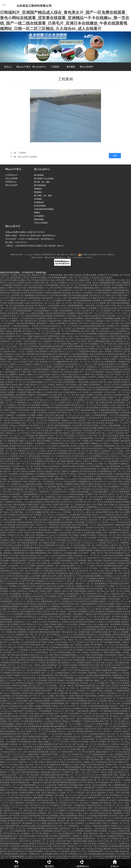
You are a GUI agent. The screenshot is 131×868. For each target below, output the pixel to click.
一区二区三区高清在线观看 (36, 520)
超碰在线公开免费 (119, 619)
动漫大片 (43, 448)
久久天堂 (8, 645)
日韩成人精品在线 (27, 454)
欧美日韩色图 (48, 714)
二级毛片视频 (18, 757)
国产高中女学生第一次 (94, 647)
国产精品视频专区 (117, 553)
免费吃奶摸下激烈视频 (10, 293)
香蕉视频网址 (101, 584)
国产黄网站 (40, 349)
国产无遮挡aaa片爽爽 (26, 471)
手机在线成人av (96, 652)
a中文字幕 (102, 538)
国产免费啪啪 (51, 596)
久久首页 (58, 380)
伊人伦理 (71, 441)
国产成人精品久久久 (115, 716)
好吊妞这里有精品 (29, 813)
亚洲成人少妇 (89, 790)
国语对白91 (88, 530)
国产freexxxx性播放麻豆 (11, 693)
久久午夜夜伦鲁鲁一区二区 (54, 749)
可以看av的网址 (38, 762)
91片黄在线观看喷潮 (88, 459)
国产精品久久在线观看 (82, 293)
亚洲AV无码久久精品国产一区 (23, 387)
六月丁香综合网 (67, 359)
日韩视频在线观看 (114, 612)
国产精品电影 (98, 716)
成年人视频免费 (13, 548)
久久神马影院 (24, 433)
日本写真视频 (10, 525)
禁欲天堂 (109, 571)
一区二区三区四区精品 (33, 459)
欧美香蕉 (95, 285)
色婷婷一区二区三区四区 (61, 329)
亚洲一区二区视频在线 (95, 586)
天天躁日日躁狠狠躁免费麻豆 (90, 576)
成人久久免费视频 (24, 334)
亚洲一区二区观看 (79, 706)
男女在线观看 (89, 752)
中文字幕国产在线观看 (43, 795)
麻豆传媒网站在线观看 (40, 584)
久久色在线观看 (64, 533)
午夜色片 (55, 604)
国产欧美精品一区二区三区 (37, 489)
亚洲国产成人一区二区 (58, 477)
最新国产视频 (92, 831)
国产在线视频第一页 (94, 344)
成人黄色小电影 (88, 331)
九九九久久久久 (23, 367)
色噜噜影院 (84, 665)
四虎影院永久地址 (47, 280)
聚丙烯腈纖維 (40, 185)
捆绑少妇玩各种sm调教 (22, 418)
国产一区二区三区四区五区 (101, 313)
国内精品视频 (81, 359)
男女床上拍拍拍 (61, 471)
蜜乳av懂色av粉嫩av (113, 652)
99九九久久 (22, 754)
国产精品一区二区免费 (114, 698)
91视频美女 (74, 471)
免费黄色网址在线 (83, 390)
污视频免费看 (12, 584)
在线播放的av (20, 622)
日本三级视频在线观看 (81, 663)
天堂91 (53, 369)
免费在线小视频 (92, 681)
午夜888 (47, 484)
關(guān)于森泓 (24, 67)
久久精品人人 (106, 443)
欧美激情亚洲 (63, 573)
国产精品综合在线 (88, 471)
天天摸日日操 (22, 344)
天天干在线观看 (110, 479)
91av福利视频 (115, 380)
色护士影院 (91, 793)
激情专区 (51, 573)
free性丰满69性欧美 (59, 387)
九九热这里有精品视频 (31, 816)
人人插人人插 (72, 336)
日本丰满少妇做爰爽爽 (87, 334)
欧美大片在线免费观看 (48, 285)
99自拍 (53, 752)
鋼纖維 (37, 213)
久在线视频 (36, 749)
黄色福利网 (48, 298)
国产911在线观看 (31, 507)
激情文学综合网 (51, 433)
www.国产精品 (100, 530)
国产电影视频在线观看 (79, 295)
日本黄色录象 (122, 645)
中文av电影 (100, 438)
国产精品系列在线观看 (105, 364)
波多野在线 (68, 349)
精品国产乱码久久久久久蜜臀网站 (115, 543)
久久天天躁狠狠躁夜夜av (97, 754)
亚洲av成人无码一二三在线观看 (14, 650)
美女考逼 (113, 816)
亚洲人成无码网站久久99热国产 (64, 323)
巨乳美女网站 (97, 795)
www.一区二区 (90, 556)
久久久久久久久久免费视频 (31, 461)
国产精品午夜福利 (91, 425)
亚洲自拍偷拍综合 (88, 770)
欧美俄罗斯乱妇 (29, 617)
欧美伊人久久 (98, 515)
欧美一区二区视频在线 (11, 484)
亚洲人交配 (62, 856)
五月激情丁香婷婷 (22, 545)
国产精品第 (15, 816)
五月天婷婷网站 (115, 530)
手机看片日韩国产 (110, 359)
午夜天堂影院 (29, 538)
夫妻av (3, 380)
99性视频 (32, 415)
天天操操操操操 (115, 828)
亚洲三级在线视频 (107, 604)
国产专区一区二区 (95, 311)
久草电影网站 (40, 318)
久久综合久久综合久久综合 (69, 543)
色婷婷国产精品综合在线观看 (116, 561)
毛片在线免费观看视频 (32, 726)
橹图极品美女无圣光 (107, 540)
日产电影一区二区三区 (39, 517)
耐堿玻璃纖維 (40, 206)
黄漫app (122, 505)
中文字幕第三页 (51, 469)
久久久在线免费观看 (15, 614)
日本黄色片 (60, 849)
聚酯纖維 (38, 192)
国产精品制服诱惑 (102, 614)
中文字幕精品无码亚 (14, 298)
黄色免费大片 (52, 803)
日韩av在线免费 (52, 377)
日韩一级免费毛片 (111, 533)
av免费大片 (60, 558)
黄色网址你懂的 (77, 507)
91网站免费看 (37, 433)
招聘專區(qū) (11, 182)
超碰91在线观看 (15, 719)
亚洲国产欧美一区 (108, 719)
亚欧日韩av (68, 502)
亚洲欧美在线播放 (20, 686)
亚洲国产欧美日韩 (18, 446)
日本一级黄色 (33, 622)
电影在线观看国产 (19, 561)
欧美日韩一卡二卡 (46, 558)
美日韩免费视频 (117, 714)
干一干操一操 (75, 477)
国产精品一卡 (6, 563)
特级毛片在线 (18, 456)
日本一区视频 (83, 441)
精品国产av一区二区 (85, 584)
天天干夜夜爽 (99, 280)
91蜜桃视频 (45, 772)
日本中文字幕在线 (86, 783)
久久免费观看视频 (99, 415)
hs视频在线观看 (118, 293)
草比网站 (87, 423)
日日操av (43, 451)
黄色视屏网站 (66, 788)
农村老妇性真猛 (17, 397)
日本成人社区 (76, 716)
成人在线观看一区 (58, 489)
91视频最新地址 (84, 482)
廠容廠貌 (71, 67)
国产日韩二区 (95, 436)
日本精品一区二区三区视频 (92, 683)
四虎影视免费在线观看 (96, 627)
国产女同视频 (10, 515)
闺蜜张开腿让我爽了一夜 (72, 344)
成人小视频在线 (102, 339)
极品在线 (30, 306)
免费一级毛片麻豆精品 (46, 793)
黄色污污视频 (37, 487)
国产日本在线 (104, 729)
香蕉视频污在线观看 (47, 821)
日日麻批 (93, 298)
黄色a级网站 (79, 635)
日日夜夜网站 (44, 640)
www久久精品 (118, 451)
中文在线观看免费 (18, 831)
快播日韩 (127, 538)
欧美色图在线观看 (58, 579)
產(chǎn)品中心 (39, 67)
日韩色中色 (56, 326)
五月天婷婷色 (85, 316)
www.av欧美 (71, 479)
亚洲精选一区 (104, 601)
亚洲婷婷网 (65, 446)
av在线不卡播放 (79, 765)
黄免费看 (119, 285)
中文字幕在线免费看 (59, 295)
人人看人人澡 (10, 754)
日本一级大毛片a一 (59, 630)
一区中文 (106, 385)
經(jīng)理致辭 (11, 178)
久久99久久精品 (78, 607)
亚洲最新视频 (71, 553)
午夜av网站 (106, 558)
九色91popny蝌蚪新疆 (84, 339)
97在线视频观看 (25, 742)
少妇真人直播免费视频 (62, 311)
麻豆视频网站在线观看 (120, 349)
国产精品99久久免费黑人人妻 (19, 530)
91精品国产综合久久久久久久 (62, 352)
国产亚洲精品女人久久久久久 (60, 635)
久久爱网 (107, 295)
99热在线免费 (111, 655)
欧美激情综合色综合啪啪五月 (67, 364)
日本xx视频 (6, 703)
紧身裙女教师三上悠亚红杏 (52, 339)
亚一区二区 (122, 540)
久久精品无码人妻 (53, 688)
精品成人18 (48, 510)
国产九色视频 (109, 326)
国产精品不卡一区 (65, 369)
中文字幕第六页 (15, 329)
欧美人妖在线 (77, 647)
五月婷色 (27, 573)
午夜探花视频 (114, 599)
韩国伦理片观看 (67, 604)
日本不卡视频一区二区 (102, 678)
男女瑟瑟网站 (42, 352)
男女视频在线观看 (35, 382)
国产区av (4, 283)
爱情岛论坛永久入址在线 (55, 568)
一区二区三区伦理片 (71, 326)
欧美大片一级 (10, 471)
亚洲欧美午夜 (82, 313)
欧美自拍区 (124, 517)
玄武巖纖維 (39, 216)
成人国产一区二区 (8, 477)
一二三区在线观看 (52, 397)
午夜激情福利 (19, 553)
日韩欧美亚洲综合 (20, 550)
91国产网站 (22, 405)
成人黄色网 (42, 563)
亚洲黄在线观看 (85, 550)
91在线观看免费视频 (79, 354)
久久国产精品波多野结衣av (98, 454)
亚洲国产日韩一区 (37, 482)
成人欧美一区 (118, 601)
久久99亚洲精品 (115, 538)
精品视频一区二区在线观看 (98, 739)
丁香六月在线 (50, 851)
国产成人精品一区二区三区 (85, 744)
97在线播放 (34, 607)
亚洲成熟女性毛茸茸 (120, 431)
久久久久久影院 (111, 482)
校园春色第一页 (113, 280)
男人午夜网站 (47, 367)
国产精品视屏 (33, 775)
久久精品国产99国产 (25, 362)
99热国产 (93, 377)
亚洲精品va (88, 510)
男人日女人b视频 (42, 624)
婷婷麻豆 (83, 474)
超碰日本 (51, 318)
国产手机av (84, 323)
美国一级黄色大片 (8, 433)
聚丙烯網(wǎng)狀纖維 (44, 179)
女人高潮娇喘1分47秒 (79, 709)
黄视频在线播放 (80, 377)
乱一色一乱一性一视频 (20, 428)
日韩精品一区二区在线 (49, 734)
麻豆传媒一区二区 (115, 316)
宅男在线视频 (114, 622)
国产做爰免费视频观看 (61, 425)
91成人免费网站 (13, 624)
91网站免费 (90, 650)
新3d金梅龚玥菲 (40, 418)
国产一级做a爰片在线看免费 (13, 510)
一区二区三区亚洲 (93, 405)
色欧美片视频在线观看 (56, 313)
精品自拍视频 (92, 408)
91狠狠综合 (81, 380)
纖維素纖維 (39, 219)
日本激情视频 (121, 301)
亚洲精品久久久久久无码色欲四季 (61, 482)
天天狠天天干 (14, 709)
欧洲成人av (21, 502)
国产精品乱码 (106, 803)
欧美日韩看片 (118, 566)
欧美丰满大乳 (94, 558)
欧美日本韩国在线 (98, 354)
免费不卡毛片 (33, 339)
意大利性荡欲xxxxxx (106, 331)
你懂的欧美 (117, 675)
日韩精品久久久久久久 (43, 364)
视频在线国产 (85, 280)
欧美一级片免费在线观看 (101, 403)
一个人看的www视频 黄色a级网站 (15, 369)
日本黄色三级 (98, 362)
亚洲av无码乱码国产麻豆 (23, 568)
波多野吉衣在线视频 (88, 601)
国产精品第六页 (107, 285)
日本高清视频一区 (79, 499)
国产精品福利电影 (83, 670)
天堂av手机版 (32, 280)
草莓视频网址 (43, 395)
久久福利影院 (64, 851)
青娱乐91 (46, 466)
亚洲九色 (64, 701)
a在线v (27, 303)
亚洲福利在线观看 (16, 821)
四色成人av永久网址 (66, 777)
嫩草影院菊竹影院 (14, 780)
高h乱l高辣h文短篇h (56, 586)
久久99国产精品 (52, 655)
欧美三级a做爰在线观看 (39, 701)
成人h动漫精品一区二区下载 (61, 563)
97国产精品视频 (78, 658)
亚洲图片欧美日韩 (33, 614)
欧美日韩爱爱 (124, 637)
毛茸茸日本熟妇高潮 (31, 645)
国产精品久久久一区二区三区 (36, 331)
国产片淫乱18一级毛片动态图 (100, 772)
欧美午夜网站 (81, 308)
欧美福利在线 (38, 596)
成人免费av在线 (28, 535)
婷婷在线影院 (23, 525)
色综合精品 (82, 808)
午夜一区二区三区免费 (115, 721)
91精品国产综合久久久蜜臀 (64, 492)
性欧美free (23, 591)
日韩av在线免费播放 (47, 777)
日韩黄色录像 (50, 533)
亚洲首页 (122, 428)
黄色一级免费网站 (113, 624)
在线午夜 (88, 828)
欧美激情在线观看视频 (91, 326)
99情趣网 (71, 313)
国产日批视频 (6, 357)
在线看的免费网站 (27, 793)
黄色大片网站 (87, 464)
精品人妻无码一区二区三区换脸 (117, 494)
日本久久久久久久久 (36, 446)
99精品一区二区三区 (67, 691)
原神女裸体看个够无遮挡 (25, 630)
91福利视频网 (10, 372)
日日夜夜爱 (121, 331)
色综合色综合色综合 (101, 489)
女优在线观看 (54, 306)
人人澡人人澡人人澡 (53, 290)
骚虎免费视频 (83, 492)
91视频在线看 (83, 382)
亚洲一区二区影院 (76, 579)
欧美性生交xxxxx (60, 494)
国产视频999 (65, 433)
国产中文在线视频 (98, 836)
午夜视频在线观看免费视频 (90, 479)
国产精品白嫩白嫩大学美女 (69, 461)
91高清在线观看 (38, 359)
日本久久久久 (20, 601)
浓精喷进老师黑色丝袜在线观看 (39, 316)
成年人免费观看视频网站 (72, 306)
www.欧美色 (42, 617)
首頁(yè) (8, 67)
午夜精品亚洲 (67, 632)
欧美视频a (74, 693)
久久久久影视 (20, 339)
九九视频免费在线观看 (107, 410)
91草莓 (54, 308)
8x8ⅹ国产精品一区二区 (60, 395)
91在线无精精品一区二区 (45, 652)
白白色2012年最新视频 (10, 494)
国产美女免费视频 (16, 698)
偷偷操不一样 (96, 711)
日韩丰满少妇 (43, 800)
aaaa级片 (44, 622)
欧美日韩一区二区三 (42, 301)
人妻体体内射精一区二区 (23, 469)
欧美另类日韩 (81, 502)
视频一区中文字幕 (100, 553)
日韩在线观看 (30, 800)
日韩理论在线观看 (29, 558)
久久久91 (99, 732)
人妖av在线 (51, 693)
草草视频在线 (98, 688)
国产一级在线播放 (45, 854)
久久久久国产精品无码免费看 (69, 318)
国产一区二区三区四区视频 (92, 372)
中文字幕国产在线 (66, 823)
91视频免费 (49, 545)
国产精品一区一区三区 (71, 775)
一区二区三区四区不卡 (42, 594)
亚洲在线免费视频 (79, 517)
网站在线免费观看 (56, 418)
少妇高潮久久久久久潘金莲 (90, 609)
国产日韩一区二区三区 (79, 451)
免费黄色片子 (94, 798)
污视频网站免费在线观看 (75, 484)
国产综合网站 (73, 464)
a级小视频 (29, 298)
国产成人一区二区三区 (37, 420)
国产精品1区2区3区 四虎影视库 (27, 673)
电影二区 (125, 280)
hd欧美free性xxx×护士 (13, 811)
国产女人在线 (31, 285)
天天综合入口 (59, 711)
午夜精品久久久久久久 (28, 451)
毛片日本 (116, 385)
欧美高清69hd (42, 295)
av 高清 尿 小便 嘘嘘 (72, 530)
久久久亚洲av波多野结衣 (60, 400)
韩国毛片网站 (18, 385)
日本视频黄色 (55, 607)
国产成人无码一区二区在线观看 (102, 563)
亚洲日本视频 (117, 339)
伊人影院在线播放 (33, 456)
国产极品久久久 (64, 487)
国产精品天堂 (63, 762)
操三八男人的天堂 (90, 749)
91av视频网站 (6, 673)
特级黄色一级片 (36, 344)
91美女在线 (97, 482)
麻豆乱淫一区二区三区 (80, 362)
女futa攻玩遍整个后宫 (29, 849)
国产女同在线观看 (39, 681)
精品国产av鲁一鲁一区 (114, 311)
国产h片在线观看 (88, 433)
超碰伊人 (122, 655)
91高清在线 (105, 308)
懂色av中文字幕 (28, 739)
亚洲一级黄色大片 (56, 553)
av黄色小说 (90, 512)
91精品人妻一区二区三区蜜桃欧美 (74, 285)
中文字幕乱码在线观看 (69, 428)
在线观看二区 (105, 831)
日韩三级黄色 (71, 385)
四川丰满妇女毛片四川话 (105, 497)
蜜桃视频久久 (43, 323)
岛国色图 (45, 579)
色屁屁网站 (109, 301)
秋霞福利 (102, 334)
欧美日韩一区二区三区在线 (92, 571)
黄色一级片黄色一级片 (30, 765)
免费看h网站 (13, 359)
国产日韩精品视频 (54, 349)
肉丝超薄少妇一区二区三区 (43, 303)
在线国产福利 (58, 505)
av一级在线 (87, 528)
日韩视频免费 (16, 596)
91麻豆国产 (125, 744)
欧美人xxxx (91, 607)
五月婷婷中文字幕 (119, 614)
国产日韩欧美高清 (52, 528)
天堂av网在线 (14, 721)
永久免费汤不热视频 (51, 408)
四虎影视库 (34, 632)
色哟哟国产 (59, 367)
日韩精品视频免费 (43, 706)
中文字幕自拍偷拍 (22, 410)
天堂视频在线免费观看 (46, 474)
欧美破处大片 (109, 609)
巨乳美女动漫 (78, 456)
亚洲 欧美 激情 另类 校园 (101, 382)
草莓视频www (36, 479)
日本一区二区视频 (37, 818)
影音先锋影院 (25, 448)
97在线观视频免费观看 (31, 548)
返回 (115, 156)
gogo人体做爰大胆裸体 (10, 675)
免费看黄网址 (114, 420)
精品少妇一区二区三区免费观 (84, 538)
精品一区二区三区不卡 (42, 637)
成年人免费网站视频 (117, 785)
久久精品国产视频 (24, 392)
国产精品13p (96, 295)
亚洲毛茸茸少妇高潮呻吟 (33, 293)
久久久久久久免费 (81, 415)
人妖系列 (64, 805)
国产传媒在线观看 (26, 308)
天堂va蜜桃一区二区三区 (65, 795)
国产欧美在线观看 (61, 354)
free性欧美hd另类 (63, 456)
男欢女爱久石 (12, 461)
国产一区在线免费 (8, 749)
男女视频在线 (122, 336)
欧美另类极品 (63, 538)
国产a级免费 (57, 484)
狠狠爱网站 (60, 479)
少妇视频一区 (48, 561)
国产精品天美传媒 (40, 329)
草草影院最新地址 (121, 290)
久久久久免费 (84, 655)
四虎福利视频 (73, 594)
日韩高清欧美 (50, 461)
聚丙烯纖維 (39, 175)
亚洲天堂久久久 (80, 617)
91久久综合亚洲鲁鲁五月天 (65, 834)
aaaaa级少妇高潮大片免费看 (31, 609)
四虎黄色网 (13, 313)
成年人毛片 (25, 571)
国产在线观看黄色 (16, 604)
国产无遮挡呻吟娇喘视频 (118, 303)
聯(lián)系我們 (86, 67)
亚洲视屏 (117, 813)
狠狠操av (38, 298)
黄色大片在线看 (21, 818)
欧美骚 (35, 448)
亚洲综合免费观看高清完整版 (58, 293)
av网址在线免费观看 (93, 318)
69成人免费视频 (36, 550)
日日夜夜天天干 (119, 665)
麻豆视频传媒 (42, 436)
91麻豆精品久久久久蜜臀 (79, 374)
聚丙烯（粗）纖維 (42, 182)
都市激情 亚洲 (111, 640)
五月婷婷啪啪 (21, 790)
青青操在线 (120, 760)
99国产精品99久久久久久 (36, 385)
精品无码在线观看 (63, 561)
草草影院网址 (95, 385)
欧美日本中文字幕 (24, 528)
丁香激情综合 (54, 525)
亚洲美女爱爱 (46, 591)
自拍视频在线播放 (97, 734)
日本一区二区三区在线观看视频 (20, 349)
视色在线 (67, 321)
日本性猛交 (92, 418)
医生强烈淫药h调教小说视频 (13, 280)
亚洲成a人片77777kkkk (14, 808)
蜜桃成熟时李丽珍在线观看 (116, 711)
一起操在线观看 (82, 711)
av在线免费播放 (52, 609)
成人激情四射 (117, 341)
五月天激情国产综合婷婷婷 (89, 777)
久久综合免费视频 (103, 635)
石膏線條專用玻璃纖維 (44, 209)
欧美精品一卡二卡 (114, 423)
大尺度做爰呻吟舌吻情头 (87, 352)
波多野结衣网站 (99, 316)
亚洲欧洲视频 (6, 619)
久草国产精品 (33, 716)
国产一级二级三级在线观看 (12, 306)
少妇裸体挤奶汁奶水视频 (80, 515)
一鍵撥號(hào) (82, 864)
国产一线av (81, 772)
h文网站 (13, 591)
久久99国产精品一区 (19, 512)
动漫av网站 (114, 512)
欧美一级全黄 (104, 418)
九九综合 (90, 387)
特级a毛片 (14, 479)
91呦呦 (117, 448)
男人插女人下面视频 (89, 803)
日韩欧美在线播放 (104, 290)
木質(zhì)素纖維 (41, 223)
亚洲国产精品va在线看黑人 (103, 691)
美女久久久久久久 (77, 675)
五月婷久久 (25, 359)
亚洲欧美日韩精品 (39, 410)
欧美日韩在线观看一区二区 (84, 525)
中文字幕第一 (14, 318)
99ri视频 (125, 558)
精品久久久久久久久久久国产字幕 (15, 581)
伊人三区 (17, 645)
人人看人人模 (60, 298)
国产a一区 (103, 851)
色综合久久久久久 (79, 851)
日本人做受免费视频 (9, 760)
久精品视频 (105, 329)
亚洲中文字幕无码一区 (64, 390)
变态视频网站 (12, 448)
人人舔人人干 (87, 364)
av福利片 (39, 568)
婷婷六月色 (59, 854)
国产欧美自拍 (99, 423)
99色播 (23, 716)
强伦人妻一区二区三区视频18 (54, 283)
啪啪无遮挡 (5, 466)
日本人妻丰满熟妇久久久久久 (117, 795)
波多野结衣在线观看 (17, 408)
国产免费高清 (92, 349)
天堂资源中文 (82, 436)
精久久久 (29, 397)
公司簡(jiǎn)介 (12, 175)
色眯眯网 (118, 387)
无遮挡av (19, 724)
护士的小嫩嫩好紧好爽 (59, 362)
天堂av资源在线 (112, 688)
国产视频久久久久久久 (54, 767)
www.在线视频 (28, 436)
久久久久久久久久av (77, 283)
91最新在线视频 (37, 313)
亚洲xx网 (61, 280)
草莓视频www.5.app (44, 535)
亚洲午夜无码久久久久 (101, 323)
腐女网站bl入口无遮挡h (43, 392)
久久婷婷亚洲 (27, 318)
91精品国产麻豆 (55, 321)
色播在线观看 (12, 793)
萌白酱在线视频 (80, 841)
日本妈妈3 (36, 571)
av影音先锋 (90, 306)
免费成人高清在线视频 (72, 622)
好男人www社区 (24, 627)
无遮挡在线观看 (80, 548)
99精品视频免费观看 (36, 828)
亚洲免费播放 (69, 382)
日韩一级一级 (100, 818)
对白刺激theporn (68, 334)
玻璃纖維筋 (39, 202)
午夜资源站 (88, 431)
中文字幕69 (15, 556)
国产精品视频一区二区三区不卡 (74, 734)
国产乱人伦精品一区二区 (71, 640)
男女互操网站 (73, 818)
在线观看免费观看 (34, 510)
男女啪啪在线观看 (105, 474)
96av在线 (21, 477)
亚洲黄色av (125, 688)
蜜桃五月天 (93, 701)
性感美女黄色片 (19, 420)
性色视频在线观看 (43, 747)
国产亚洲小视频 (95, 487)
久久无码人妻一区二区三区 (75, 581)
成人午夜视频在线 (68, 609)
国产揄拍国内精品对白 (111, 747)
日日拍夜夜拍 (10, 405)
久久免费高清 (24, 586)
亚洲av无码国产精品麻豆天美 (30, 290)
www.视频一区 (100, 464)
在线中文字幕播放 (98, 742)
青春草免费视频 (19, 783)
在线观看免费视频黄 (75, 681)
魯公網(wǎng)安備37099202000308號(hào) (96, 255)
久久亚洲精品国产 (95, 660)
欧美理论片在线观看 (63, 288)
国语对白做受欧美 (15, 380)
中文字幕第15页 (38, 428)
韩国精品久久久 (94, 367)
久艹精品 (109, 448)
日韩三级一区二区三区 (102, 703)
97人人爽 (49, 288)
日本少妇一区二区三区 (85, 290)
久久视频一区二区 (64, 724)
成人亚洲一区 (19, 336)
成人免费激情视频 (45, 601)
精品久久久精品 (124, 306)
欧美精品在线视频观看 (68, 770)
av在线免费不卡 (43, 308)
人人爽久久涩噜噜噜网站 (11, 520)
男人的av (15, 571)
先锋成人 (24, 438)
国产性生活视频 (53, 334)
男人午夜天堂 (71, 443)
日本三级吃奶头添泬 (29, 321)
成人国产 (69, 339)
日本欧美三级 (28, 691)
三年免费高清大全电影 (62, 301)
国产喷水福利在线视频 (18, 655)
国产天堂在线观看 (111, 436)
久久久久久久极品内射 (47, 785)
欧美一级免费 (106, 352)
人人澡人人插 (88, 724)
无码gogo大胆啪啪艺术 (115, 372)
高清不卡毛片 (10, 627)
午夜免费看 (13, 474)
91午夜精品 (80, 793)
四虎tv (34, 586)
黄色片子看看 (96, 566)
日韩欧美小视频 (71, 372)
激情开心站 (24, 584)
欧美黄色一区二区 (41, 841)
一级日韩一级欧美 (66, 686)
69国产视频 (14, 798)
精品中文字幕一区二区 (14, 316)
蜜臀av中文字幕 (7, 790)
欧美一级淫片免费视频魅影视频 (101, 283)
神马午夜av (91, 346)
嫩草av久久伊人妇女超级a (40, 374)
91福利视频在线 (105, 471)
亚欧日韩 (38, 522)
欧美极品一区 (67, 408)
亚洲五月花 (58, 372)
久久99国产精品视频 (90, 760)
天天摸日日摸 (6, 545)
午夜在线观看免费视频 (78, 298)
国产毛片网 (106, 665)
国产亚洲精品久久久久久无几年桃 (82, 568)
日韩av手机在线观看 (66, 497)
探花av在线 (55, 844)
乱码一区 (11, 362)
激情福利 (8, 553)
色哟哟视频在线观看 (112, 318)
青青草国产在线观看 (61, 499)
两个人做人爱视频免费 (111, 466)
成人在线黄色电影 (82, 632)
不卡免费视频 (66, 377)
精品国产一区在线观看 (16, 400)
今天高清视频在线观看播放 (74, 589)
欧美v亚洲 (78, 423)
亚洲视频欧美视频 (68, 655)
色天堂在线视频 (100, 785)
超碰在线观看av (119, 288)
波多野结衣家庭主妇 (121, 635)
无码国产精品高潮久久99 (105, 510)
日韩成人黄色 (37, 767)
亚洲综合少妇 (35, 556)
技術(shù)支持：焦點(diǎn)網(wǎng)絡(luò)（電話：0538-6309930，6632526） (62, 257)
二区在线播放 (78, 400)
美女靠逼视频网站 (27, 474)
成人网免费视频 (28, 295)
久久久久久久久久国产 (98, 380)
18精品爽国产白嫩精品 (26, 395)
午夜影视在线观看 (36, 288)
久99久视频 (114, 851)
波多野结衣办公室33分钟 (55, 683)
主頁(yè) (115, 864)
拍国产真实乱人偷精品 (80, 762)
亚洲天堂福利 (54, 739)
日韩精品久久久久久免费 (115, 576)
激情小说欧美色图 (37, 599)
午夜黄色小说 (72, 280)
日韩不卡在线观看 (116, 433)
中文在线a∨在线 (80, 487)
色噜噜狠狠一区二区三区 (88, 747)
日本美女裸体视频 (20, 696)
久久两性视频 (47, 571)
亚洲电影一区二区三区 (16, 382)
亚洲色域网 (49, 502)
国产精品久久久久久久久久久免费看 (90, 303)
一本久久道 (113, 415)
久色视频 (39, 683)
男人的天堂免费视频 (9, 438)
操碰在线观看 (102, 752)
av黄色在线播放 (20, 505)
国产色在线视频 (75, 510)
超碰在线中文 (44, 604)
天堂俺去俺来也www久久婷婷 (76, 392)
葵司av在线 (80, 369)
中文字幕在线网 (40, 530)
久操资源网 (125, 413)
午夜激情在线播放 (21, 326)
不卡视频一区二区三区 (117, 586)
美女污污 (119, 459)
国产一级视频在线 (77, 805)
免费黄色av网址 (8, 540)
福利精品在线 (43, 660)
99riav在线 (38, 528)
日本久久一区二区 (52, 344)
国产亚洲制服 (42, 362)
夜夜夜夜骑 (80, 349)
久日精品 (87, 716)
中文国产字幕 (86, 714)
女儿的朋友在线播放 (68, 665)
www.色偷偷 (101, 420)
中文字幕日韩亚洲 (101, 293)
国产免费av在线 (79, 798)
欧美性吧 (16, 295)
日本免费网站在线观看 (95, 579)
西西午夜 (78, 788)
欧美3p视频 (61, 556)
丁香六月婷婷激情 (88, 594)
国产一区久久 (89, 420)
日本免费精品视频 (100, 632)
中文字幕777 (5, 846)
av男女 (3, 729)
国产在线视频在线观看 (110, 642)
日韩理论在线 (65, 619)
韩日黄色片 (80, 408)
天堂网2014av (69, 772)
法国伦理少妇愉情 (56, 681)
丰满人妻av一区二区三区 (119, 627)
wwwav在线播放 (24, 364)
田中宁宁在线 (37, 545)
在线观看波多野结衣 (104, 387)
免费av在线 (125, 436)
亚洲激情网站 (92, 507)
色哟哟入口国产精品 (46, 415)
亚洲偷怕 (104, 397)
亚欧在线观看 (80, 591)
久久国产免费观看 (112, 441)
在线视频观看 (69, 380)
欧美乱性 (31, 400)
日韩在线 (64, 803)
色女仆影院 (117, 295)
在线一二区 (104, 834)
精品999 (24, 556)
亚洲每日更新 (57, 624)
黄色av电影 (19, 777)
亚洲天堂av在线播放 (48, 413)
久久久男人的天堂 (66, 308)
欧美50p (58, 392)
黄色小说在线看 (95, 561)
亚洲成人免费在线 (56, 385)
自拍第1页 (93, 612)
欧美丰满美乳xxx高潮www (95, 622)
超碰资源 (111, 354)
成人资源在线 (69, 808)
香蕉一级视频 (92, 397)
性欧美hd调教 (52, 828)
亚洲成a (115, 308)
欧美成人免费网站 (79, 624)
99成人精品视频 (61, 675)
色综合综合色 (43, 844)
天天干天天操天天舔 (53, 382)
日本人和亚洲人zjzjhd (100, 374)
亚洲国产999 (28, 780)
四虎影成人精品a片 (114, 515)
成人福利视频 (79, 329)
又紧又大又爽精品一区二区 (95, 461)
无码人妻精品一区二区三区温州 (70, 642)
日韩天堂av (85, 668)
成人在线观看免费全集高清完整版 (58, 522)
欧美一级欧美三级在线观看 (31, 533)
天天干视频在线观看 (74, 839)
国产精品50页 (124, 757)
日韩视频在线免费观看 (10, 663)
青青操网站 (28, 823)
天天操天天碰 (20, 288)
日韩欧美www (24, 762)
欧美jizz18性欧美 (17, 283)
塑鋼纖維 (38, 189)
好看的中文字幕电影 (80, 742)
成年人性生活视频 (9, 308)
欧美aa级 (8, 505)
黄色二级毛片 (26, 795)
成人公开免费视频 (93, 456)
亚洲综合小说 (39, 334)
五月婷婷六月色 (59, 441)
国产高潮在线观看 (39, 670)
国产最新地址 (64, 663)
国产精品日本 (42, 400)
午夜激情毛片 (44, 492)
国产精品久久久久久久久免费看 (105, 357)
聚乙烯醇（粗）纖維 (43, 196)
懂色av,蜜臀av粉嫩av (55, 790)
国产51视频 (104, 349)
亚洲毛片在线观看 (45, 471)
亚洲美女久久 (32, 711)
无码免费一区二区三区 (14, 652)
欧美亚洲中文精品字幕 (35, 757)
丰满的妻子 (93, 308)
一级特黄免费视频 (30, 494)
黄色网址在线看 (120, 382)
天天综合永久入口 (94, 522)
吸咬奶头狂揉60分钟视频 (73, 466)
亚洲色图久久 (67, 844)
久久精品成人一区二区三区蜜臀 (22, 566)
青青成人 (83, 821)
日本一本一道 (45, 494)
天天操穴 (126, 579)
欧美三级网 (95, 665)
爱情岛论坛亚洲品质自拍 (93, 448)
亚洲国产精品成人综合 (108, 377)
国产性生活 (53, 619)
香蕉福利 (92, 474)
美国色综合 (107, 777)
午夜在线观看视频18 (42, 311)
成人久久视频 (91, 413)
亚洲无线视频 (92, 329)
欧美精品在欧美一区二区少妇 (117, 660)
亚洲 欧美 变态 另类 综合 (77, 520)
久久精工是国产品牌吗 (107, 673)
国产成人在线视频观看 (60, 517)
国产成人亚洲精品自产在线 (16, 482)
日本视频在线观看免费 (102, 670)
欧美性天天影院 (33, 283)
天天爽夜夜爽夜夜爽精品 (32, 721)
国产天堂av (33, 372)
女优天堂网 (47, 336)
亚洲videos (91, 321)
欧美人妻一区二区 (84, 497)
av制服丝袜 (33, 591)
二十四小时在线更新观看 (19, 487)
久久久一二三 (83, 566)
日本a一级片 (125, 377)
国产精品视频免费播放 (79, 357)
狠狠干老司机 (91, 729)
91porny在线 (98, 528)
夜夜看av (23, 374)
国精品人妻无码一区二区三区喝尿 (51, 612)
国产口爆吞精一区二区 (60, 431)
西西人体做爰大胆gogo (83, 619)
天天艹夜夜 (22, 372)
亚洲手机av (13, 533)
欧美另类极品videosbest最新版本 (39, 341)
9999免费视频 (61, 510)
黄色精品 (52, 678)
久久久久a (35, 367)
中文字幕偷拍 (52, 446)
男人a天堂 (76, 341)
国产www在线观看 (12, 642)
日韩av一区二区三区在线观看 (25, 346)
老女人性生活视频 (95, 505)
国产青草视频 (84, 489)
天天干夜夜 (44, 431)
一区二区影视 (56, 737)
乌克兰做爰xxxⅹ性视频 (64, 813)
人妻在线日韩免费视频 (26, 323)
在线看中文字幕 (39, 573)
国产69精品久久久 (24, 301)
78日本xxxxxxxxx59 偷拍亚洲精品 (57, 548)
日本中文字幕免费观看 (119, 492)
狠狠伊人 (75, 668)
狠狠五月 (83, 816)
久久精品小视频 (68, 739)
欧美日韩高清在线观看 (81, 599)
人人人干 (29, 652)
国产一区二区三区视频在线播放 (56, 645)
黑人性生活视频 (93, 466)
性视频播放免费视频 (9, 607)
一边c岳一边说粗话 (26, 352)
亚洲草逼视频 (97, 655)
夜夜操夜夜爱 (102, 512)
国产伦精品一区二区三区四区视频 (51, 540)
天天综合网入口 (48, 760)
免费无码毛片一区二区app (71, 828)
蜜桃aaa (89, 757)
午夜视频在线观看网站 (75, 346)
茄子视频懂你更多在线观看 (75, 780)
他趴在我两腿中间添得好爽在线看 (37, 354)
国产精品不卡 (41, 306)
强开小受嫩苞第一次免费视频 (13, 415)
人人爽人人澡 (79, 311)
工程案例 (55, 67)
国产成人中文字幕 (106, 298)
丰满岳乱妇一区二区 (53, 459)
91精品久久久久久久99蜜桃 (73, 397)
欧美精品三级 (35, 729)
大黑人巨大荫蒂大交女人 (117, 321)
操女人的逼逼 (12, 454)
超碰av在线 (52, 823)
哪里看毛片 (19, 285)
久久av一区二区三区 (13, 538)
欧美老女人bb (45, 372)
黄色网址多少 (92, 369)
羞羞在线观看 (103, 650)
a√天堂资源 (19, 357)
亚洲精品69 (110, 821)
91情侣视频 (113, 517)
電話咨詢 (49, 864)
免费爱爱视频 (37, 658)
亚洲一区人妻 (29, 744)
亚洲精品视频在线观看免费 (52, 346)
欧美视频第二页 (123, 354)
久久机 (67, 624)
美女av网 (76, 433)
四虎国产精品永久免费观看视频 (112, 630)
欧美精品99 (52, 663)
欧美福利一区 (83, 691)
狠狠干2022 (65, 403)
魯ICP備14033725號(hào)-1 (68, 255)
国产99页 (70, 711)
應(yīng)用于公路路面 (27, 157)
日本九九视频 (6, 339)
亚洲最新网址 (60, 316)
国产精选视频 (113, 469)
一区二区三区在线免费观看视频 (18, 311)
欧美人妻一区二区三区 (99, 780)
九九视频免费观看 (83, 678)
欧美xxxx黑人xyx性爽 (42, 846)
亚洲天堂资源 (27, 624)
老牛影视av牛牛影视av (67, 474)
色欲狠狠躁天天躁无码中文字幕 (39, 390)
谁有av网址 (46, 505)
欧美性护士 (68, 290)
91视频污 (30, 336)
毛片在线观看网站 (112, 487)
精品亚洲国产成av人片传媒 (106, 767)
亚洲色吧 (43, 321)
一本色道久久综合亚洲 (40, 326)
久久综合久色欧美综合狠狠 (60, 423)
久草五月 (38, 397)
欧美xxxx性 (48, 479)
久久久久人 (5, 456)
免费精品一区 (47, 405)
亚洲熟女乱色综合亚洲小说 (106, 550)
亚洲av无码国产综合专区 (11, 637)
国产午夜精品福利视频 (85, 410)
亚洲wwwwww (56, 512)
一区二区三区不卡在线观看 (37, 357)
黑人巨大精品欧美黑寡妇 (97, 400)
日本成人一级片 (114, 793)
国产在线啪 (19, 647)
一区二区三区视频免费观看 (24, 785)
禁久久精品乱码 (23, 658)
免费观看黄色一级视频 (115, 362)
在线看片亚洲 (21, 737)
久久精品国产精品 (8, 352)
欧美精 (123, 851)
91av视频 (55, 701)
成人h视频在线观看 (47, 543)
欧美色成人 (56, 466)
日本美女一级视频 (16, 390)
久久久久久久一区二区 (69, 469)
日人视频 (102, 469)
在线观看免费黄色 (96, 581)
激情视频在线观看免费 (30, 579)
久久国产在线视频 (119, 418)
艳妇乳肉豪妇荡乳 (102, 619)
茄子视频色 (74, 535)
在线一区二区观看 (94, 545)
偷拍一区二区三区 (65, 303)
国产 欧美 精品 (111, 344)
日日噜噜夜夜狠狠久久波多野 (106, 390)
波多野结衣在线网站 (13, 423)
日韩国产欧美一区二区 (30, 760)
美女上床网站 (10, 364)
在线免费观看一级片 (59, 357)
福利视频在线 (73, 683)
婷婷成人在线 (6, 775)
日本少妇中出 (14, 612)
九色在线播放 (112, 438)
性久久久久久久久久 (87, 540)
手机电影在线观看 (63, 405)
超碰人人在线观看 (103, 288)
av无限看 (84, 836)
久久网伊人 (93, 548)
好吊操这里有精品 (35, 502)
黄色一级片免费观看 (67, 596)
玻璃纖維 (38, 199)
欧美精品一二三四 (73, 790)
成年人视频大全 (111, 505)
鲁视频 (120, 548)
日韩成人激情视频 (14, 331)
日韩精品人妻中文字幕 (106, 306)
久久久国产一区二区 (80, 403)
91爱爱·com (24, 313)
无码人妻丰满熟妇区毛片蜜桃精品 (56, 765)
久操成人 (110, 663)
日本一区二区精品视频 (43, 627)
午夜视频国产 (76, 721)
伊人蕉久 (116, 323)
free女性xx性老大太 (111, 456)
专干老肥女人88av (119, 729)
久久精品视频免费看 (82, 301)
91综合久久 (30, 647)
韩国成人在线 (59, 336)
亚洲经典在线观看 (95, 658)
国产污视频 (111, 683)
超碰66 (38, 336)
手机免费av (72, 316)
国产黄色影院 (26, 798)
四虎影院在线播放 (89, 469)
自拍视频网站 (16, 594)
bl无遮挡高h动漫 (28, 678)
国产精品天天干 (122, 772)
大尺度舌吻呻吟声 (106, 459)
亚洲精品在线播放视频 (84, 288)
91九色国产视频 (73, 696)
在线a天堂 (115, 405)
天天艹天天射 (115, 752)
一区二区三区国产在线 (24, 714)
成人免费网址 (12, 374)
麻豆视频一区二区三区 (76, 367)
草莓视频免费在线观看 (120, 846)
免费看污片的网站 (95, 395)
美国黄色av (97, 301)
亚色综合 (27, 329)
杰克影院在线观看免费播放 (93, 428)
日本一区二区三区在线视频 (100, 502)
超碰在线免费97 (68, 566)
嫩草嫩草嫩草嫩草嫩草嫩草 (55, 726)
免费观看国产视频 (16, 441)
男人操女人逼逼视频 (122, 703)
